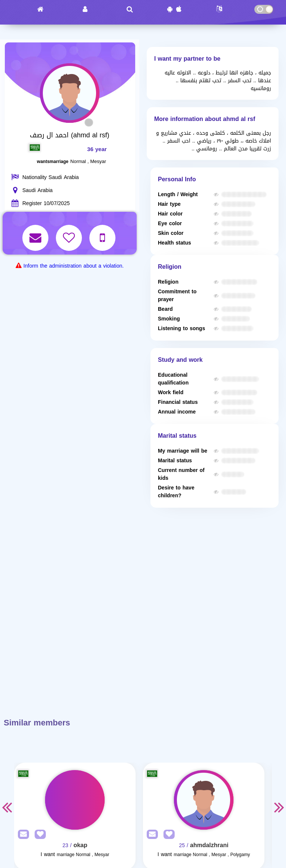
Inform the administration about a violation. (74, 266)
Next (279, 807)
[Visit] (75, 800)
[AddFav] (38, 835)
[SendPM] (22, 835)
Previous (7, 807)
